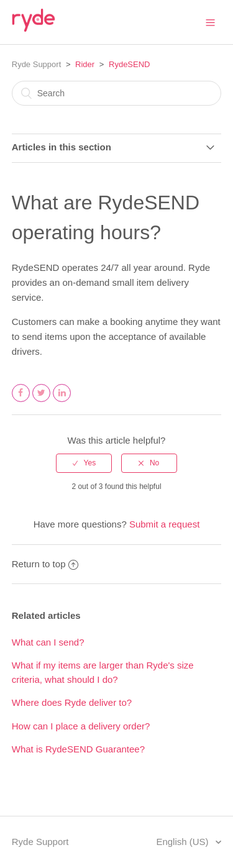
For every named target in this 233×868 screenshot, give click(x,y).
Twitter (42, 401)
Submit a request (164, 524)
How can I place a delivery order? (81, 726)
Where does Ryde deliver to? (72, 702)
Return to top (45, 564)
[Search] (117, 93)
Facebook (21, 401)
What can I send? (48, 642)
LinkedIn (62, 401)
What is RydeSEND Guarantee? (78, 749)
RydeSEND (129, 64)
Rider (85, 64)
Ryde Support (37, 64)
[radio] (84, 463)
